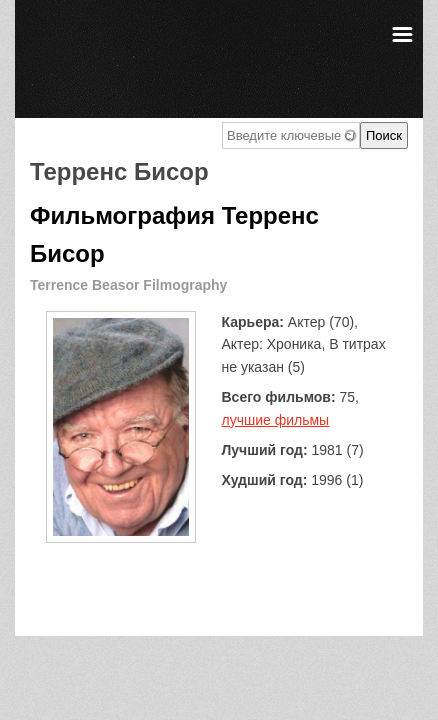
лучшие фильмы (276, 420)
